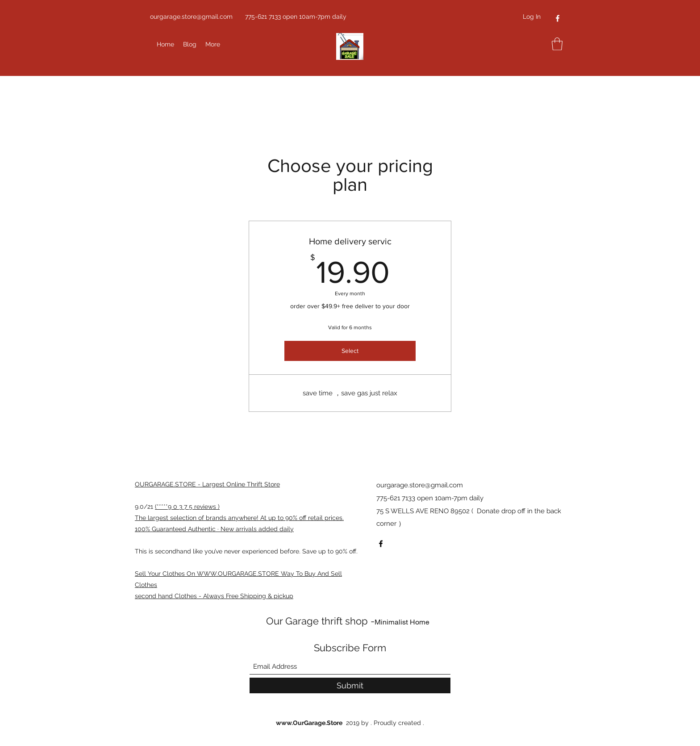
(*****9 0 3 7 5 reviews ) (187, 507)
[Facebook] (558, 18)
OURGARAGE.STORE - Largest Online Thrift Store (207, 484)
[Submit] (350, 685)
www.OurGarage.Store (309, 723)
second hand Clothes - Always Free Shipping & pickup (214, 596)
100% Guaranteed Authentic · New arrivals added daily (214, 529)
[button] (557, 44)
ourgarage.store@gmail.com (191, 17)
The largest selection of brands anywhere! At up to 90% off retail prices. (239, 518)
